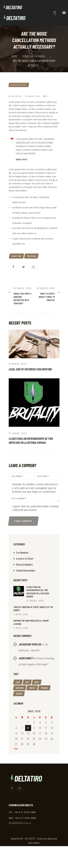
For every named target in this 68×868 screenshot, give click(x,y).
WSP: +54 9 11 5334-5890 (22, 818)
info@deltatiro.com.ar (20, 823)
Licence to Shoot (25, 559)
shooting (16, 256)
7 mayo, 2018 (21, 614)
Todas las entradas (34, 56)
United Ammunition (26, 571)
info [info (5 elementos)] (27, 682)
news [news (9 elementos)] (36, 682)
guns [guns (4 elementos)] (18, 682)
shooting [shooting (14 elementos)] (19, 688)
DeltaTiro (16, 839)
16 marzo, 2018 (18, 364)
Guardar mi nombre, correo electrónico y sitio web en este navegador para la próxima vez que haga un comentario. (35, 488)
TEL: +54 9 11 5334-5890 (22, 812)
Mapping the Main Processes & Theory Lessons (31, 622)
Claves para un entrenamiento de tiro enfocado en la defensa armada (31, 441)
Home (15, 56)
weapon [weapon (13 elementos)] (19, 694)
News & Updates (19, 85)
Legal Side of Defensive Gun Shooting (30, 369)
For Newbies (22, 553)
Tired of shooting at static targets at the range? (33, 609)
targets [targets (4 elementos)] (32, 688)
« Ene (16, 749)
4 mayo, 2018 (21, 628)
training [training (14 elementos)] (44, 688)
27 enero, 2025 (18, 433)
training (31, 256)
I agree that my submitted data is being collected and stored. (35, 508)
